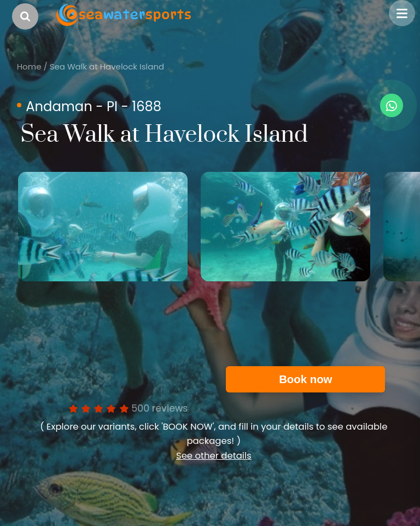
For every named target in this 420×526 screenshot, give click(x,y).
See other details (214, 456)
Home (29, 67)
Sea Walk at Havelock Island (107, 67)
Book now (305, 379)
